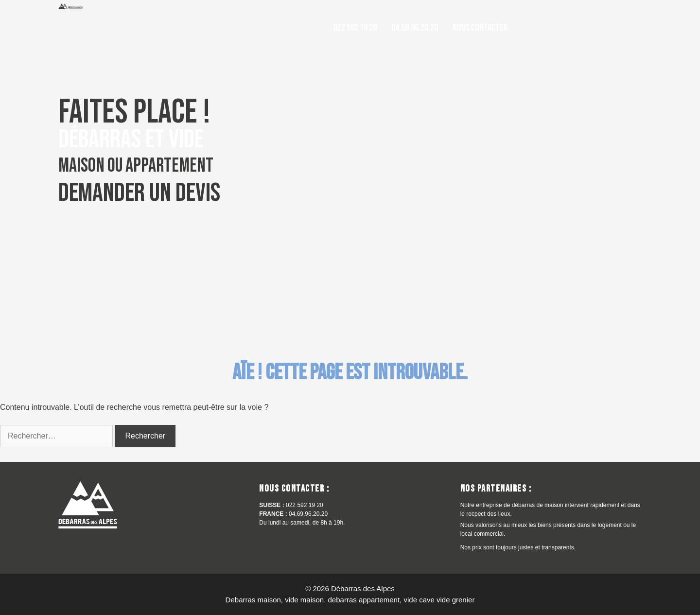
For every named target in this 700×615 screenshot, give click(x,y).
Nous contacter (480, 28)
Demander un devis (139, 193)
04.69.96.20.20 (415, 28)
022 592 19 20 (355, 28)
